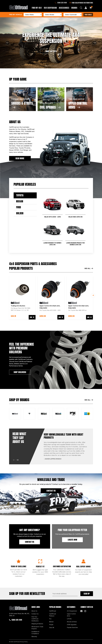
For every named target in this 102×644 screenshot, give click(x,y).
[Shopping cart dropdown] (91, 8)
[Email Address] (65, 594)
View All (52, 628)
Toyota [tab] (20, 195)
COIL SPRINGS (50, 107)
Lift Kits (69, 619)
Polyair (51, 625)
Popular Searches (72, 627)
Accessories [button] (64, 8)
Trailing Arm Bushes (18, 306)
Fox (50, 619)
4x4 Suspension (72, 611)
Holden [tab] (20, 213)
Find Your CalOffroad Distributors (35, 619)
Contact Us (30, 542)
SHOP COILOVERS (20, 372)
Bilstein (51, 622)
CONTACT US (51, 491)
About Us (34, 611)
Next (93, 295)
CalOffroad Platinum (53, 615)
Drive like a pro (46, 103)
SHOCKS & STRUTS (22, 105)
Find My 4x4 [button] (37, 8)
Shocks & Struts (72, 622)
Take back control (76, 99)
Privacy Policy (24, 642)
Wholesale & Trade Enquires (37, 628)
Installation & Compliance (35, 633)
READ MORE (20, 158)
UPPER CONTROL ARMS (78, 105)
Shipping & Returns (37, 624)
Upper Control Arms (71, 615)
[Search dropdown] (81, 8)
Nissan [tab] (20, 201)
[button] (8, 43)
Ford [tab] (19, 207)
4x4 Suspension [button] (50, 8)
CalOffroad (53, 611)
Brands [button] (74, 8)
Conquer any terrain (20, 99)
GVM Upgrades (72, 625)
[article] (22, 298)
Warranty (34, 637)
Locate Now (72, 540)
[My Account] (86, 8)
